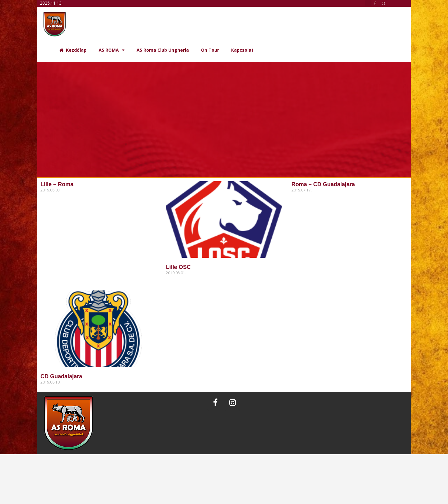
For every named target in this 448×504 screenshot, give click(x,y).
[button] (368, 3)
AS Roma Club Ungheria (163, 50)
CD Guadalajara (61, 376)
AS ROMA (112, 50)
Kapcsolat (242, 50)
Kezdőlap (73, 50)
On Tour (210, 50)
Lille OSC (178, 267)
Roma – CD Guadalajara (323, 184)
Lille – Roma (57, 184)
